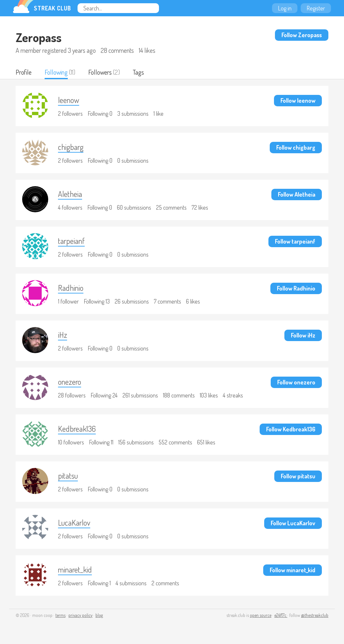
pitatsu (68, 476)
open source (261, 615)
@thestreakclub (315, 615)
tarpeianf (71, 241)
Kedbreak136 (77, 429)
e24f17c (281, 615)
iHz (63, 335)
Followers (100, 72)
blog (99, 615)
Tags (138, 72)
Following (56, 72)
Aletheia (70, 194)
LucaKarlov (74, 523)
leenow (69, 100)
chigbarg (71, 147)
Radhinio (71, 288)
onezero (70, 382)
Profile (24, 72)
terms (60, 615)
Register (316, 8)
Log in (285, 8)
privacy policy (80, 615)
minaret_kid (75, 569)
